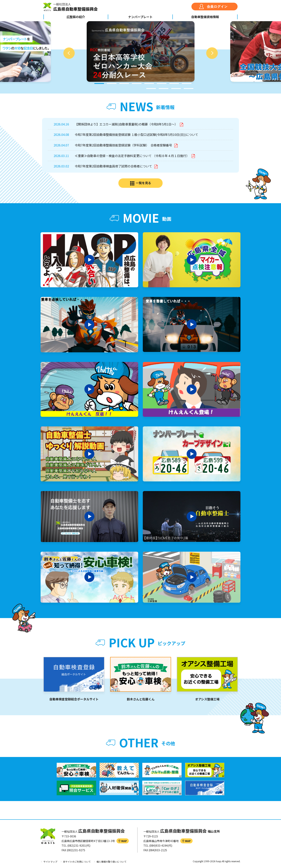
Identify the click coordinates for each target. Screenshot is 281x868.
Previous (69, 53)
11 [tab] (176, 89)
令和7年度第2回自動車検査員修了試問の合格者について (114, 166)
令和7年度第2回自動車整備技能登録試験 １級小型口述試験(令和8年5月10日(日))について (136, 135)
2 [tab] (112, 84)
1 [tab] (99, 84)
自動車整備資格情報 (205, 17)
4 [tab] (137, 84)
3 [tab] (124, 84)
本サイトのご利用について (77, 862)
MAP (123, 841)
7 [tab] (174, 84)
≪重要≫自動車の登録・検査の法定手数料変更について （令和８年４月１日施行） (132, 156)
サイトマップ (50, 862)
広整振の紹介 (76, 17)
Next (212, 53)
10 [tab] (164, 89)
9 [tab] (151, 89)
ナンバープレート (140, 17)
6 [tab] (162, 84)
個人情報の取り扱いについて (111, 862)
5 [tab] (149, 84)
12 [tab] (189, 89)
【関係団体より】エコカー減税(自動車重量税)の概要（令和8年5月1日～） (127, 124)
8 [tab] (187, 84)
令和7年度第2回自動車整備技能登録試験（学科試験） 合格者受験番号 (124, 145)
